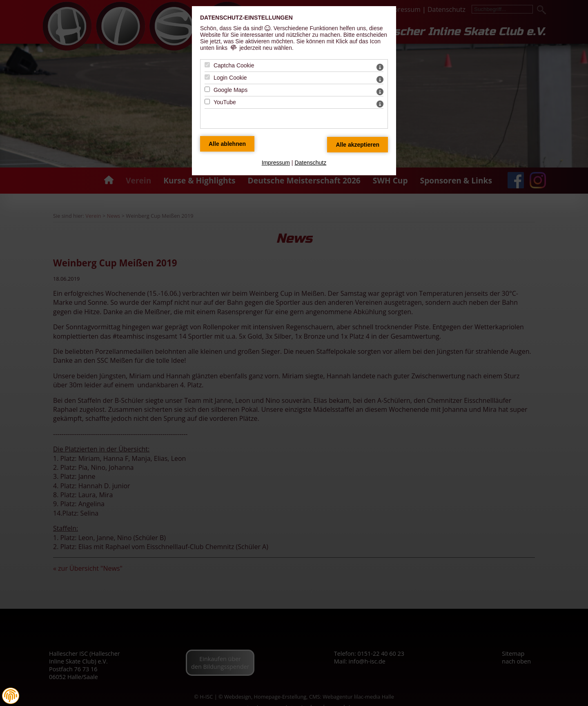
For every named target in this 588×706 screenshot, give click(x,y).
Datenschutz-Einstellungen (246, 18)
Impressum (276, 163)
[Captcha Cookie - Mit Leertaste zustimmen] (207, 65)
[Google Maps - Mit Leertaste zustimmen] (207, 89)
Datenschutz (310, 163)
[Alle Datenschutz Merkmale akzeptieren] (357, 145)
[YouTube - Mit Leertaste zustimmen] (207, 102)
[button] (11, 696)
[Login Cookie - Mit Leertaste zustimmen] (207, 77)
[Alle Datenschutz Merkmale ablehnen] (227, 144)
